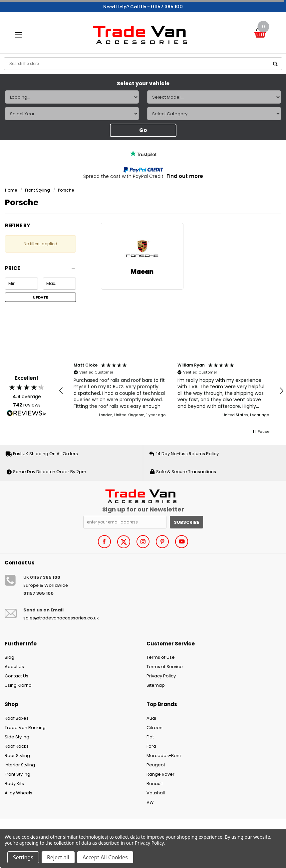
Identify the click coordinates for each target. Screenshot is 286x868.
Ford (151, 746)
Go (143, 130)
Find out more (185, 176)
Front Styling (37, 190)
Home (11, 190)
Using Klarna (18, 685)
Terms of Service (165, 667)
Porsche (66, 190)
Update (40, 297)
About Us (14, 667)
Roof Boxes (17, 718)
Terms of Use (161, 657)
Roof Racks (17, 746)
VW (150, 802)
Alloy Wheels (18, 793)
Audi (151, 718)
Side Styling (17, 737)
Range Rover (160, 774)
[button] (40, 270)
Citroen (154, 728)
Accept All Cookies (105, 857)
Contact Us (16, 676)
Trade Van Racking (25, 728)
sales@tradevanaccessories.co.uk (61, 618)
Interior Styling (20, 765)
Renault (155, 784)
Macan (142, 272)
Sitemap (156, 685)
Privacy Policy (161, 676)
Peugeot (156, 765)
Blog (9, 657)
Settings (23, 857)
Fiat (150, 737)
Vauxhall (156, 793)
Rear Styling (17, 756)
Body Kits (14, 784)
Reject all (58, 857)
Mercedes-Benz (164, 756)
